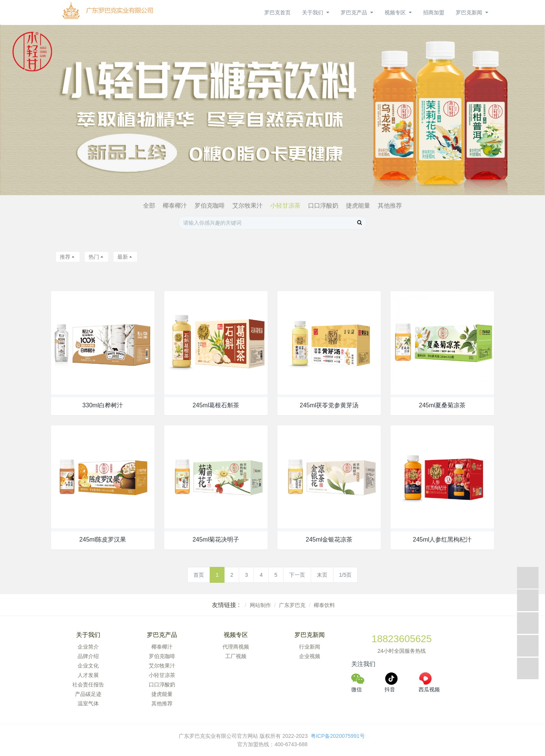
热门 (97, 257)
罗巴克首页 (277, 12)
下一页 (297, 575)
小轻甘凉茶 (285, 206)
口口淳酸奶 (323, 206)
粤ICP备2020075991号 (339, 736)
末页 (322, 575)
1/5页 (345, 575)
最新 (125, 257)
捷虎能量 (358, 206)
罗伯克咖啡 (210, 206)
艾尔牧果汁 (248, 206)
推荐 (68, 257)
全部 (149, 206)
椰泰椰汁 (175, 206)
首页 (199, 575)
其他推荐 (390, 206)
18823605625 (402, 639)
